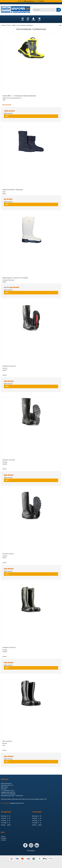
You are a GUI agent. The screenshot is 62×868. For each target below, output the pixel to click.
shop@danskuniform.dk (16, 803)
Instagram (31, 851)
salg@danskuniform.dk (8, 792)
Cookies (3, 840)
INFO (7, 116)
